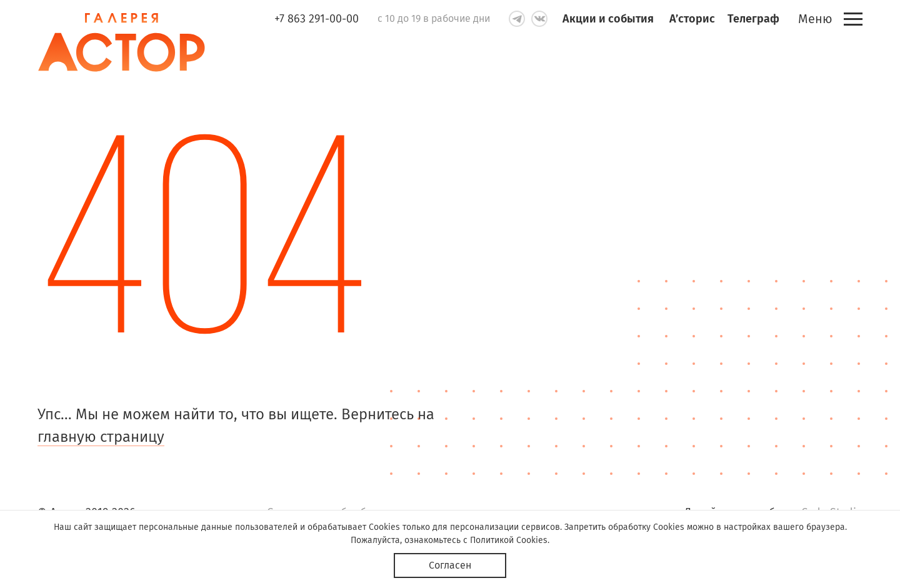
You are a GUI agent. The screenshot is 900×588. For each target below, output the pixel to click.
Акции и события (608, 19)
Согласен (450, 565)
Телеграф (753, 19)
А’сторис (692, 19)
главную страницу (101, 437)
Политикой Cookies (509, 540)
